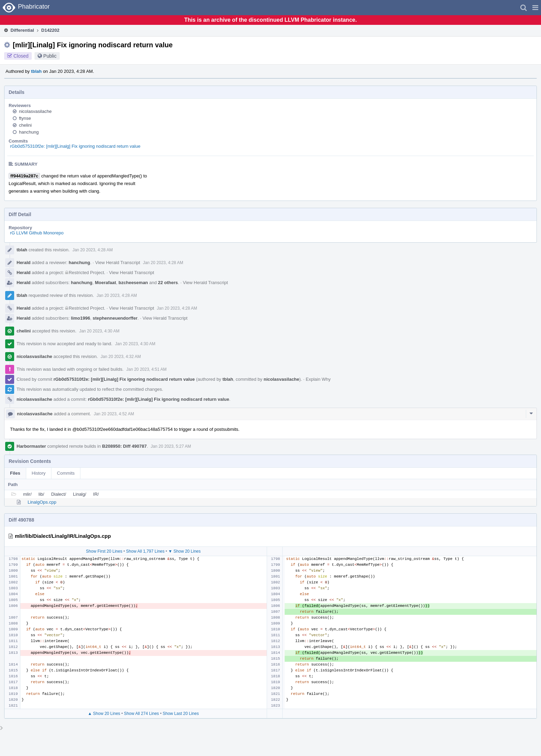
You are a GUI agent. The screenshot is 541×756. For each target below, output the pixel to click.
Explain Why (318, 379)
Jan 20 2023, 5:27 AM (171, 446)
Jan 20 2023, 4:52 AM (114, 414)
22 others (168, 283)
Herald (23, 263)
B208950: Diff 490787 (124, 446)
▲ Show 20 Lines (104, 714)
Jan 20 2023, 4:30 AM (99, 331)
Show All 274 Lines (141, 714)
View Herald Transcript (118, 263)
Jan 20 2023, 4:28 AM (93, 250)
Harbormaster (31, 446)
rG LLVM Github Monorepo (37, 233)
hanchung (29, 132)
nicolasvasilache (35, 111)
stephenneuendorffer (115, 318)
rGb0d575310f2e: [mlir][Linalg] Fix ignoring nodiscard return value (75, 146)
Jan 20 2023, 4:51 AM (146, 369)
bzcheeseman (133, 283)
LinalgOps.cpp (42, 502)
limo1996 (81, 318)
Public (50, 56)
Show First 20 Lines (104, 551)
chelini (25, 125)
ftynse (25, 118)
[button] (535, 8)
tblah (36, 71)
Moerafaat (105, 283)
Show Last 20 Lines (181, 714)
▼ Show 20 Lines (185, 551)
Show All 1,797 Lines (145, 551)
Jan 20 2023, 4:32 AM (121, 357)
